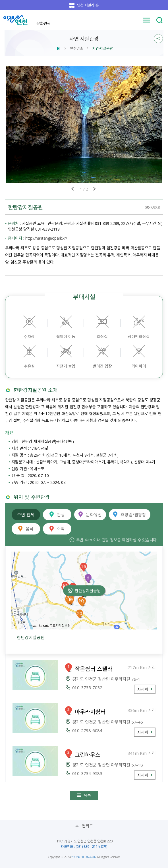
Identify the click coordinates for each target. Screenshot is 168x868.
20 (80, 613)
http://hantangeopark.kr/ (46, 238)
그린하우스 (88, 755)
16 (84, 566)
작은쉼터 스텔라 (94, 669)
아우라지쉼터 (90, 712)
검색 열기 (159, 20)
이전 (73, 189)
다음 (94, 189)
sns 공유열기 (159, 39)
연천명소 (76, 48)
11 (82, 601)
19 (69, 599)
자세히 (143, 689)
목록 (87, 795)
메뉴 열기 (147, 20)
